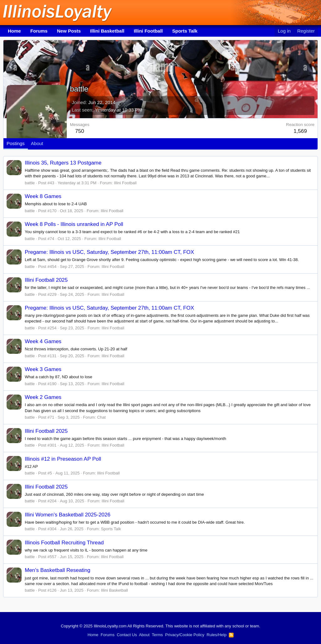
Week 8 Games (43, 196)
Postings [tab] (16, 143)
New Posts (69, 31)
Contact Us (127, 635)
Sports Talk (185, 31)
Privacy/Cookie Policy (185, 635)
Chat (101, 417)
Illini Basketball (107, 31)
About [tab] (37, 143)
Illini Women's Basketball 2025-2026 (68, 515)
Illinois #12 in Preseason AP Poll (63, 459)
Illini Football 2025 (46, 280)
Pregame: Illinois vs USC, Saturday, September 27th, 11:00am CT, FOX (109, 252)
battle (30, 183)
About (144, 635)
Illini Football (148, 31)
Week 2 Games (43, 397)
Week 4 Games (43, 341)
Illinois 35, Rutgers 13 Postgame (63, 163)
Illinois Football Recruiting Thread (64, 543)
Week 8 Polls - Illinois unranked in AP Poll (74, 224)
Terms (157, 635)
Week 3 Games (43, 369)
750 (80, 131)
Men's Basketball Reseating (58, 570)
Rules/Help (217, 635)
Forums (39, 31)
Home (14, 31)
